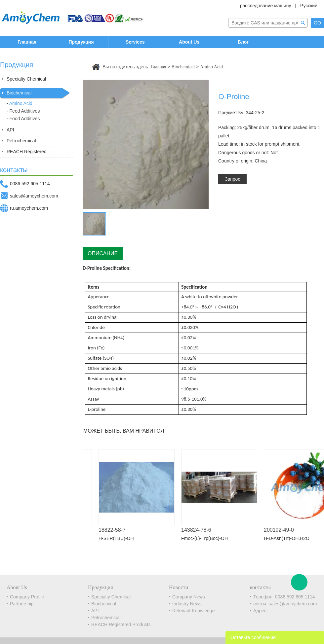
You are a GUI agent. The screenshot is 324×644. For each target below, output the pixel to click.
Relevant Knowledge (193, 611)
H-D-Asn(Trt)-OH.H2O (290, 538)
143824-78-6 (199, 530)
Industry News (187, 604)
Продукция (81, 42)
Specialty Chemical (26, 79)
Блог (243, 42)
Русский (309, 6)
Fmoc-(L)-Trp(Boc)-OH (207, 538)
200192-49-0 (282, 530)
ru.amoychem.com (29, 208)
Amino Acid (21, 103)
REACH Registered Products (121, 625)
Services (135, 42)
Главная (27, 42)
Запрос (232, 179)
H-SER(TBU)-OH (119, 538)
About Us (189, 42)
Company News (189, 597)
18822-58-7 (115, 530)
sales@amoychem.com (34, 196)
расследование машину (266, 6)
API (10, 130)
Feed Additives (25, 111)
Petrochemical (21, 141)
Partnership (22, 604)
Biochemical (19, 93)
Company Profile (27, 597)
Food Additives (25, 119)
